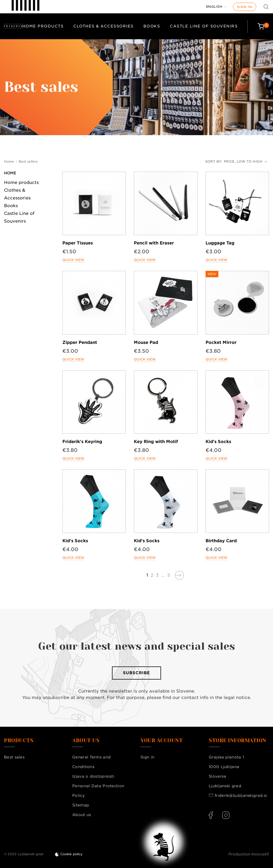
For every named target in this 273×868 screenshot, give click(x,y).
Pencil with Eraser (154, 243)
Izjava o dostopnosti (93, 776)
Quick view (73, 260)
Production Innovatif (249, 854)
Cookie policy (71, 854)
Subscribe (136, 673)
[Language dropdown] (216, 7)
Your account (162, 741)
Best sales (14, 757)
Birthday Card (221, 541)
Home (10, 173)
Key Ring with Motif (156, 442)
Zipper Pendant (80, 342)
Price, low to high (246, 161)
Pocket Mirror (221, 342)
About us (82, 815)
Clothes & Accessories (103, 26)
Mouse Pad (146, 342)
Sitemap (81, 805)
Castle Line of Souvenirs (204, 26)
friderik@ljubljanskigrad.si (241, 795)
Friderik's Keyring (82, 442)
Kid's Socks (218, 442)
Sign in (245, 7)
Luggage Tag (220, 243)
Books (152, 26)
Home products (43, 26)
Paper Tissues (78, 243)
